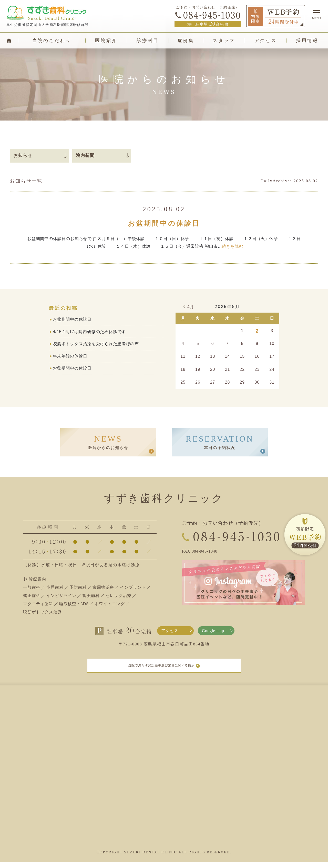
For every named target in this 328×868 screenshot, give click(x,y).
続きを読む (233, 246)
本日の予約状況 (220, 442)
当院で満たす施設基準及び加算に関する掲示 (164, 669)
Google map (213, 631)
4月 (191, 307)
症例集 (186, 41)
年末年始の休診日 (70, 356)
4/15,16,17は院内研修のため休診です (89, 332)
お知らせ (23, 156)
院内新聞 (85, 156)
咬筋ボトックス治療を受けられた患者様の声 (96, 344)
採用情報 (307, 41)
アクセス (266, 41)
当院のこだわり (52, 41)
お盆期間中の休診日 (164, 223)
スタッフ (224, 41)
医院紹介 (106, 41)
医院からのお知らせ (108, 442)
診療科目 (148, 41)
